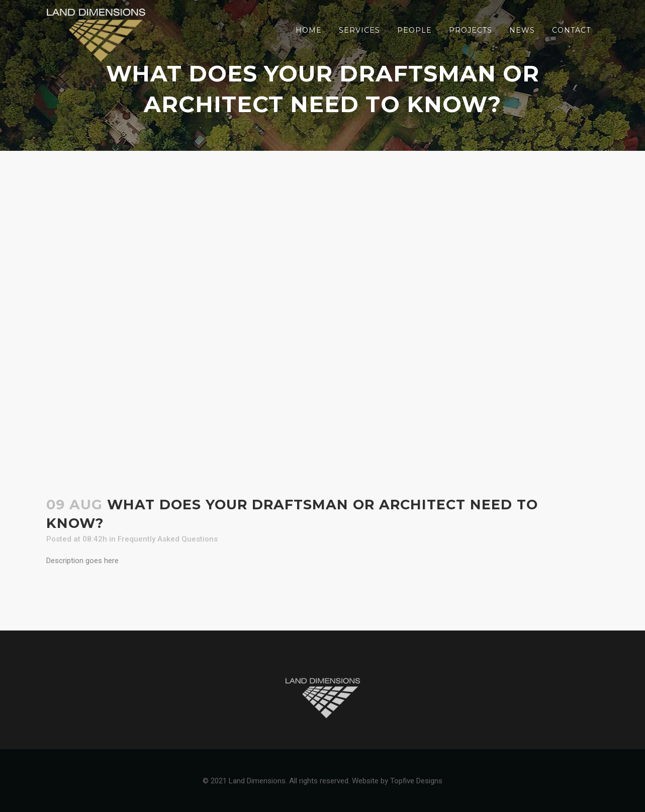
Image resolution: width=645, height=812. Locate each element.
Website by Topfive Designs (397, 781)
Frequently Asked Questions (168, 539)
